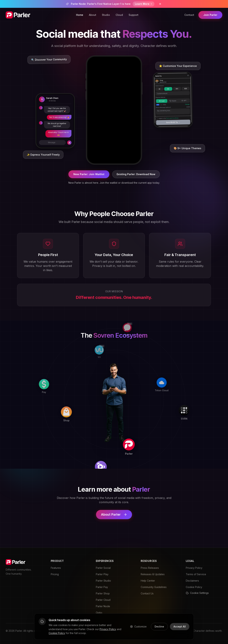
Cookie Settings (197, 593)
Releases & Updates (153, 574)
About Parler (114, 514)
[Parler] (160, 420)
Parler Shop (103, 593)
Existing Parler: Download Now (136, 174)
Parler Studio (103, 581)
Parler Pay (102, 587)
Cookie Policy (194, 587)
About (93, 15)
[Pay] (50, 432)
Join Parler (210, 15)
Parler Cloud (103, 600)
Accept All (180, 626)
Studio (106, 15)
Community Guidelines (154, 587)
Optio (99, 613)
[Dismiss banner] (160, 4)
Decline (159, 626)
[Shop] (93, 445)
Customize (138, 626)
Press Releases (150, 568)
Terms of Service (196, 574)
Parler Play (102, 574)
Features (56, 568)
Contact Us (147, 593)
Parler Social (103, 568)
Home (80, 15)
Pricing (55, 574)
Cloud (119, 15)
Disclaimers (192, 581)
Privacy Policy (194, 568)
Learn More (144, 4)
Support (134, 15)
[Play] (146, 463)
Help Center (148, 581)
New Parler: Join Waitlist (89, 174)
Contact (189, 15)
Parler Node (103, 606)
